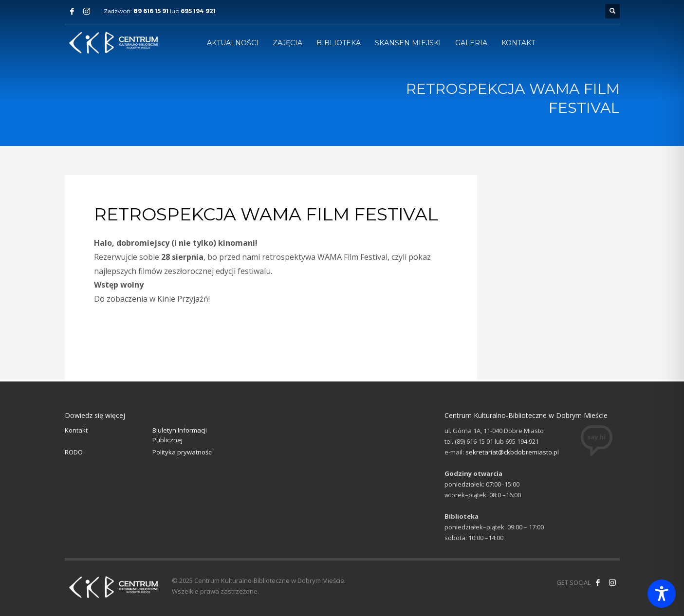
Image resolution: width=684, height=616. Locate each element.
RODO (74, 452)
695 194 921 (198, 11)
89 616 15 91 (151, 11)
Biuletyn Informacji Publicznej (180, 435)
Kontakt (76, 430)
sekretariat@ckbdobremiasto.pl (512, 452)
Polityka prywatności (183, 452)
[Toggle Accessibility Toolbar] (662, 594)
